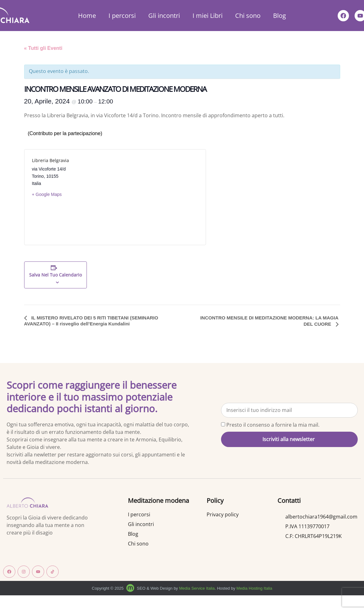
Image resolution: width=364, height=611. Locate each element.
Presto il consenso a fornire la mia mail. (273, 425)
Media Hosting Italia (254, 588)
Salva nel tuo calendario (55, 275)
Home (87, 16)
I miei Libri (208, 16)
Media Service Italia (197, 588)
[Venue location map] (157, 197)
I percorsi (122, 16)
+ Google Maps (47, 194)
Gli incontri (164, 16)
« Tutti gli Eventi (43, 48)
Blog (280, 16)
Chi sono (248, 16)
